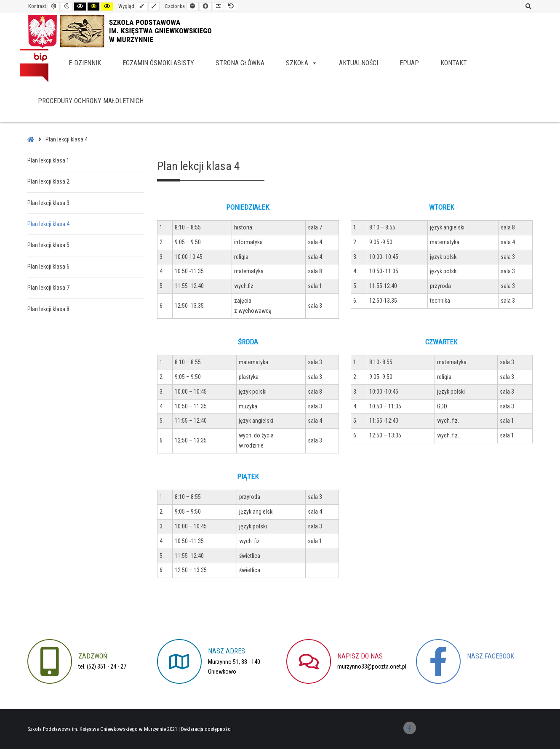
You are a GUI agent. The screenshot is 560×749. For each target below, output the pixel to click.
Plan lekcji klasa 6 (48, 267)
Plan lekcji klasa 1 (48, 160)
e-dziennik (85, 63)
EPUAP (409, 63)
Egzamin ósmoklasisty (158, 63)
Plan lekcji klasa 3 (48, 203)
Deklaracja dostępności (206, 729)
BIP (34, 65)
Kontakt (454, 63)
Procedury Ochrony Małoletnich (91, 101)
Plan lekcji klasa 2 (48, 181)
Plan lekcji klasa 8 (48, 309)
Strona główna (240, 63)
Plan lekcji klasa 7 (48, 288)
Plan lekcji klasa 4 (48, 224)
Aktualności (359, 63)
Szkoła (302, 63)
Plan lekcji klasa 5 (48, 245)
